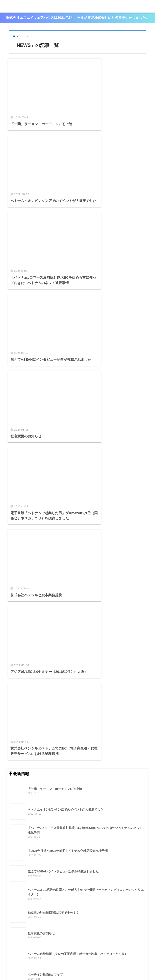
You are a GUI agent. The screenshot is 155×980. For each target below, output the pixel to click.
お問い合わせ (99, 968)
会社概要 (53, 968)
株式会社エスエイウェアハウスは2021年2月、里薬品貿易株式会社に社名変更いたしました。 (78, 18)
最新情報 (82, 968)
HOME (78, 960)
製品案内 (67, 968)
